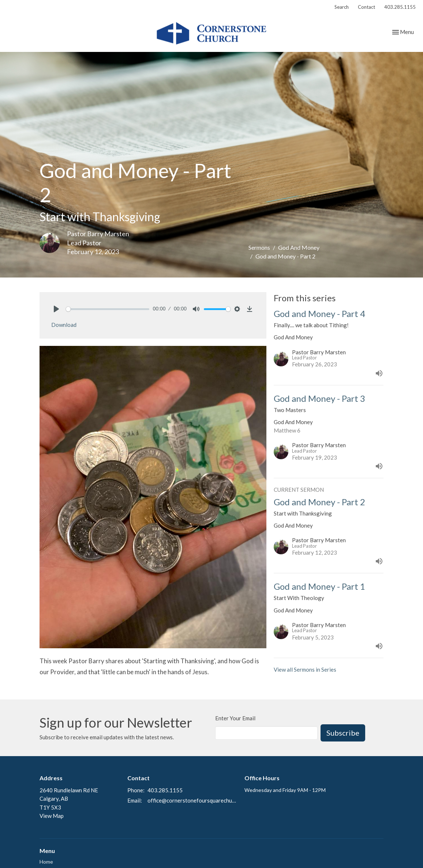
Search (342, 7)
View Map (52, 816)
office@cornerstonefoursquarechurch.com (192, 800)
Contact (366, 7)
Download (64, 325)
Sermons (259, 247)
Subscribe (343, 733)
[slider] (108, 309)
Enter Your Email (235, 718)
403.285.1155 (400, 7)
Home (46, 862)
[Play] (56, 309)
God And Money (299, 247)
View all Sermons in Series (305, 669)
